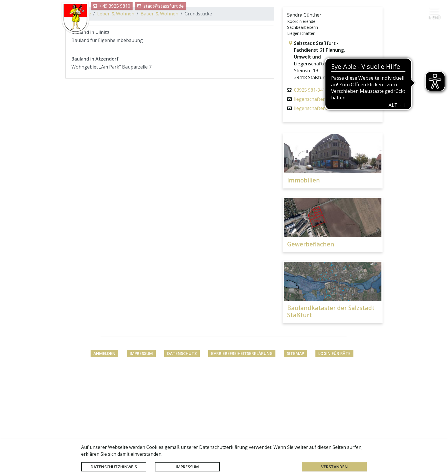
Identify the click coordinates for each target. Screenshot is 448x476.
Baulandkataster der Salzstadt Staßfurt (331, 416)
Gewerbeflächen (311, 349)
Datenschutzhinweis (114, 467)
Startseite (80, 119)
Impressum (187, 467)
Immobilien (304, 285)
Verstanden (334, 467)
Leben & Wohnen (116, 119)
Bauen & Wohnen (159, 119)
